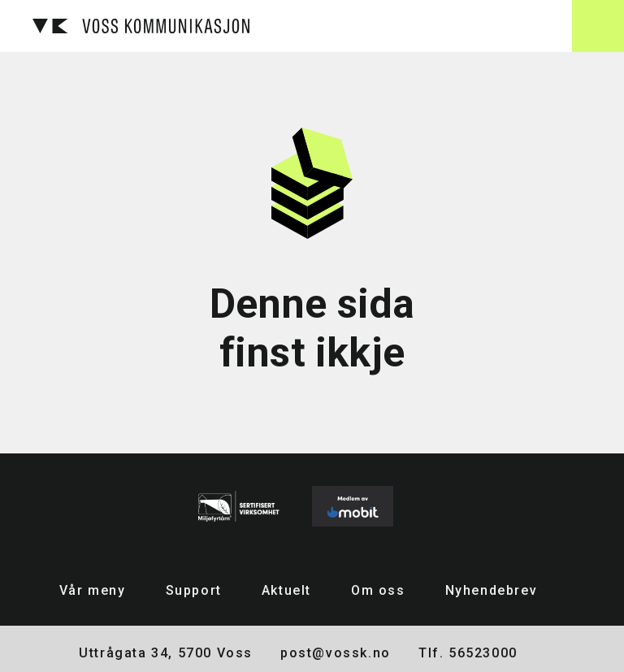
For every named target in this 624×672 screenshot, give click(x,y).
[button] (598, 26)
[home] (141, 26)
